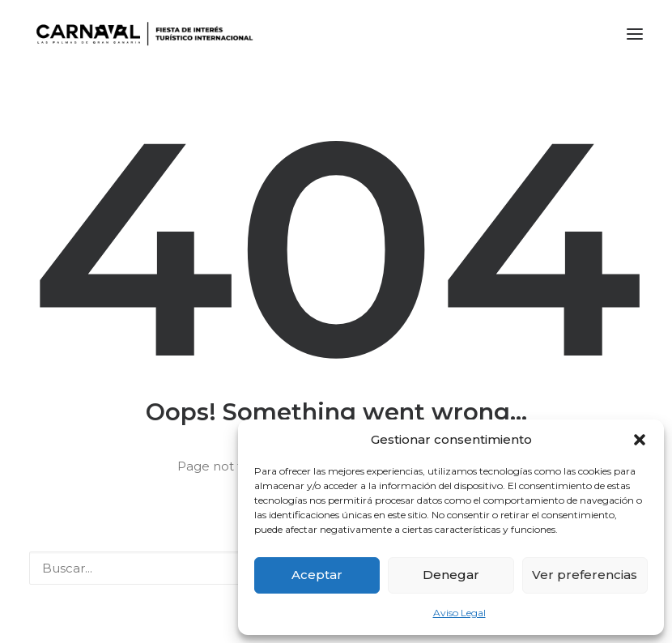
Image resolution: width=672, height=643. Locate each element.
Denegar (451, 575)
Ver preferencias (585, 575)
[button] (640, 440)
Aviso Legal (459, 613)
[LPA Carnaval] (141, 34)
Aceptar (317, 575)
